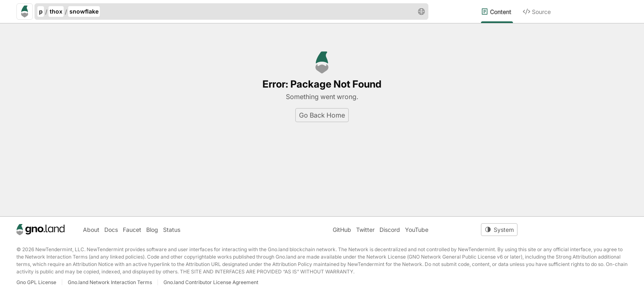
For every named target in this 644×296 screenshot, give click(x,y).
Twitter (365, 230)
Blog (152, 230)
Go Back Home (322, 115)
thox (56, 11)
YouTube (417, 230)
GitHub (342, 230)
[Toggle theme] (499, 230)
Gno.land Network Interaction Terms (110, 282)
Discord (390, 230)
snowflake (84, 11)
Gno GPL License (36, 282)
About (91, 230)
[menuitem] (502, 12)
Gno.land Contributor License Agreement (211, 282)
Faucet (132, 230)
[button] (421, 12)
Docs (111, 230)
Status (172, 230)
